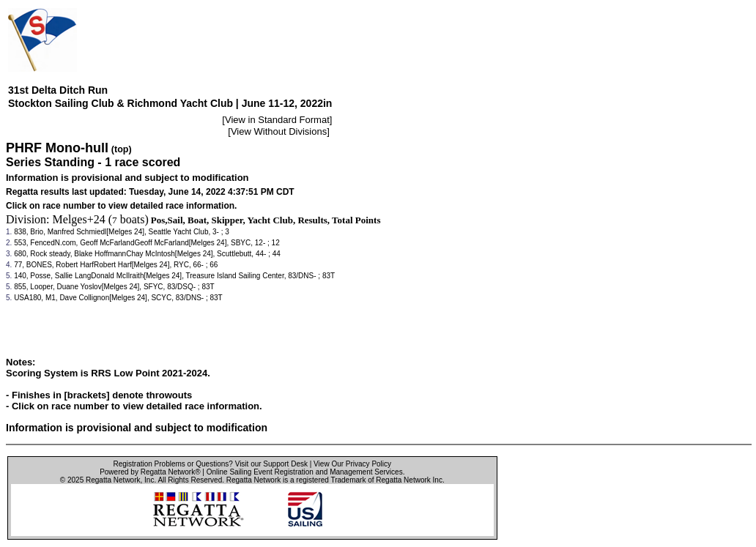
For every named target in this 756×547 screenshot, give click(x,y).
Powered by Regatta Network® (150, 472)
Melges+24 (79, 219)
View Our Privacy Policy (352, 464)
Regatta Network (113, 480)
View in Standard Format (277, 120)
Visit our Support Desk (271, 464)
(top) (122, 149)
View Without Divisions (279, 131)
